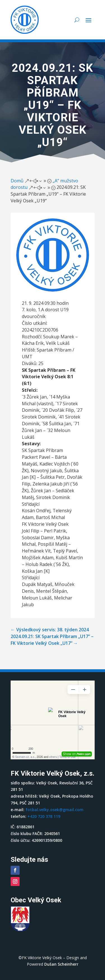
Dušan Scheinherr (61, 964)
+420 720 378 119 (44, 816)
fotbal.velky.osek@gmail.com (54, 810)
